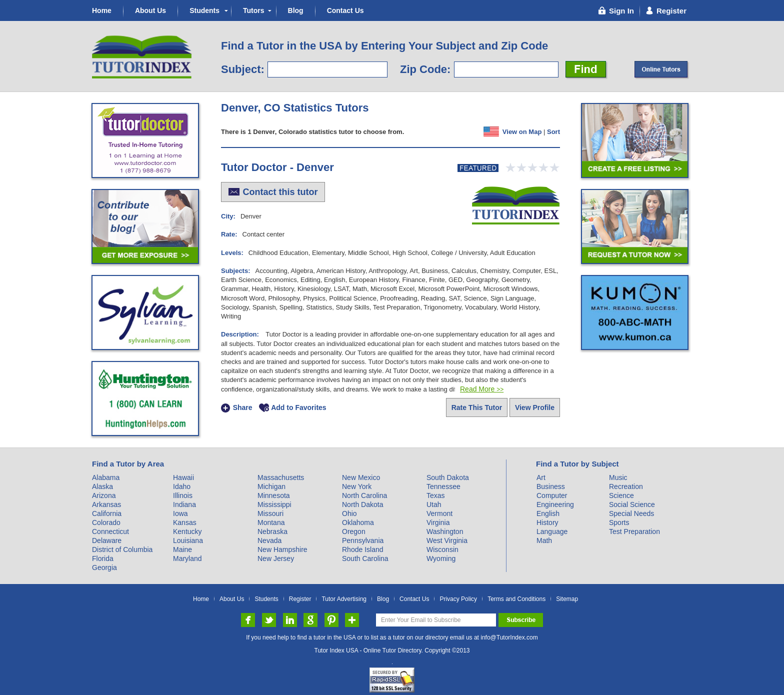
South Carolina (365, 558)
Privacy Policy (458, 599)
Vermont (439, 513)
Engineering (555, 504)
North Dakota (362, 504)
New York (357, 486)
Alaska (102, 486)
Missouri (270, 513)
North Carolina (364, 495)
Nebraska (272, 531)
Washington (445, 531)
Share (243, 408)
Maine (182, 549)
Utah (434, 504)
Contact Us (345, 10)
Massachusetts (281, 477)
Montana (271, 522)
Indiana (184, 504)
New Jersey (276, 558)
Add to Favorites (298, 408)
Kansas (185, 522)
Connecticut (110, 531)
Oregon (354, 531)
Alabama (106, 477)
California (107, 513)
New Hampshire (282, 549)
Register (300, 599)
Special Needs (631, 513)
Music (618, 477)
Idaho (182, 486)
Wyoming (441, 558)
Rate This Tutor (477, 407)
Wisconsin (442, 549)
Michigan (271, 486)
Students (204, 10)
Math (544, 540)
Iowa (180, 513)
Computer (552, 495)
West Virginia (447, 540)
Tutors (254, 10)
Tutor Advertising (344, 599)
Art (541, 477)
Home (102, 10)
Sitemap (567, 599)
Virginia (438, 522)
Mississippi (274, 504)
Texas (436, 495)
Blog (296, 10)
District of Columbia (122, 549)
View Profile (535, 407)
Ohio (349, 513)
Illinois (183, 495)
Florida (103, 558)
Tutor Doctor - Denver (277, 167)
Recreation (626, 486)
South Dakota (448, 477)
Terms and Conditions (516, 599)
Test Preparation (634, 531)
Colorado (106, 522)
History (547, 522)
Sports (619, 522)
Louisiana (188, 540)
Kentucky (187, 531)
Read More (482, 389)
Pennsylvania (363, 540)
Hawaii (183, 477)
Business (551, 486)
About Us (150, 10)
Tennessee (443, 486)
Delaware (107, 540)
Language (552, 531)
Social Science (632, 504)
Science (621, 495)
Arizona (104, 495)
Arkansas (106, 504)
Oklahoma (358, 522)
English (548, 513)
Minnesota (274, 495)
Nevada (269, 540)
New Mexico (361, 477)
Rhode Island (363, 549)
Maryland (187, 558)
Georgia (104, 567)
